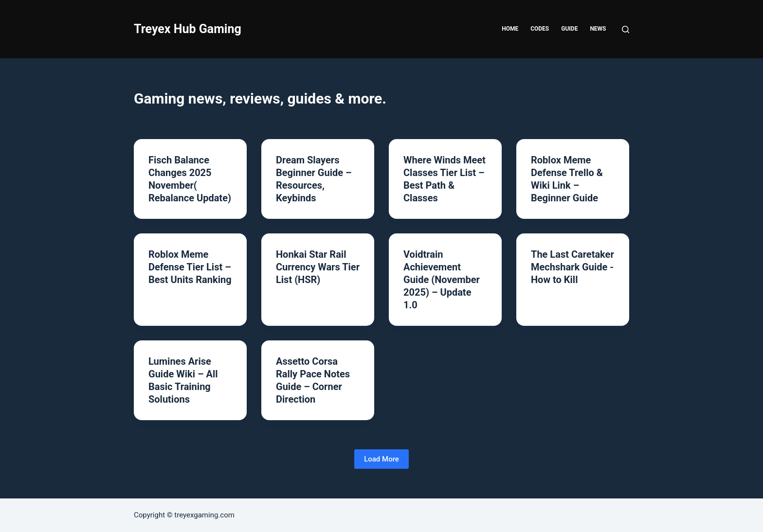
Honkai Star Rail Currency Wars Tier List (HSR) (318, 267)
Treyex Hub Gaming (188, 29)
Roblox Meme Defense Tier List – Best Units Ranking (190, 267)
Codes (540, 29)
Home (510, 29)
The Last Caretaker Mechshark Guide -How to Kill (572, 267)
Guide (569, 29)
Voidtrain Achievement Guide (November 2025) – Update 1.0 (442, 280)
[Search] (626, 29)
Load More (381, 459)
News (598, 29)
